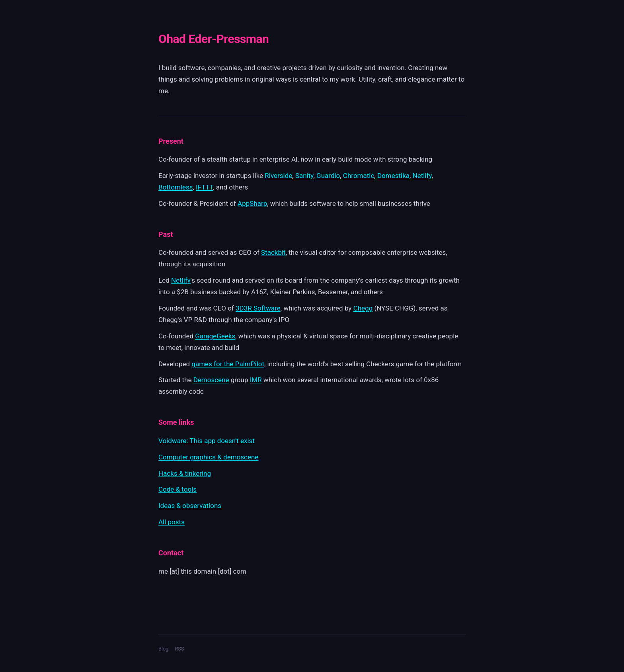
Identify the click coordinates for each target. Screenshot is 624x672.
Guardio (328, 176)
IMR (256, 380)
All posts (172, 522)
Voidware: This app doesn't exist (207, 441)
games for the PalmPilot (228, 364)
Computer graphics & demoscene (208, 457)
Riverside (278, 176)
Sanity (304, 176)
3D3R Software (258, 308)
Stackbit (273, 252)
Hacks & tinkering (185, 473)
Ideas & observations (190, 506)
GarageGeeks (215, 336)
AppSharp (252, 203)
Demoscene (211, 380)
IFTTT (204, 187)
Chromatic (359, 176)
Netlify (422, 176)
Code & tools (177, 489)
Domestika (393, 176)
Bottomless (176, 187)
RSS (179, 649)
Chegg (363, 308)
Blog (163, 649)
